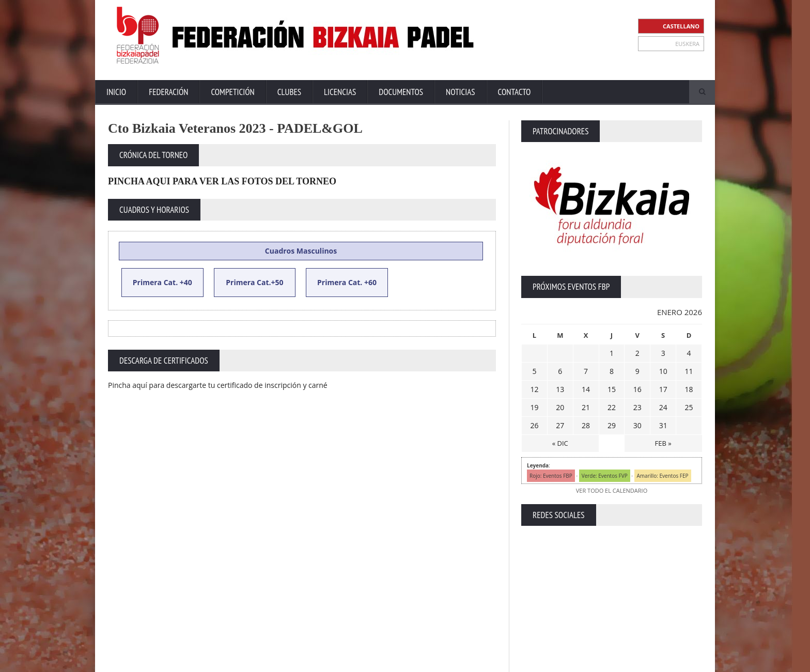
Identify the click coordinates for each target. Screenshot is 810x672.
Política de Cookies (675, 661)
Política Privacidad (612, 661)
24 (663, 407)
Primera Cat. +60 (347, 282)
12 (534, 389)
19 (534, 407)
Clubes (289, 92)
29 (612, 425)
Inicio (116, 92)
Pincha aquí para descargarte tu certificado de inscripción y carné (218, 385)
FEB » (663, 443)
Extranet (486, 661)
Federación (168, 92)
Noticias (460, 92)
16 (637, 389)
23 (637, 407)
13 (560, 389)
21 (586, 407)
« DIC (560, 443)
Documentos (401, 92)
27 (560, 425)
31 (663, 425)
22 (612, 407)
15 (612, 389)
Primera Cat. (155, 282)
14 (586, 389)
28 (586, 425)
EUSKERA (687, 44)
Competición (232, 92)
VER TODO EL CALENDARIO (612, 490)
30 (637, 425)
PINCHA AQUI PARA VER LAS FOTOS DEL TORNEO (222, 181)
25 (689, 407)
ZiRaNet (311, 662)
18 (689, 389)
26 (534, 425)
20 (560, 407)
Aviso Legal (560, 661)
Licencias (340, 92)
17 (663, 389)
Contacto (515, 92)
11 (689, 371)
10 (663, 371)
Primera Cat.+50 (254, 282)
